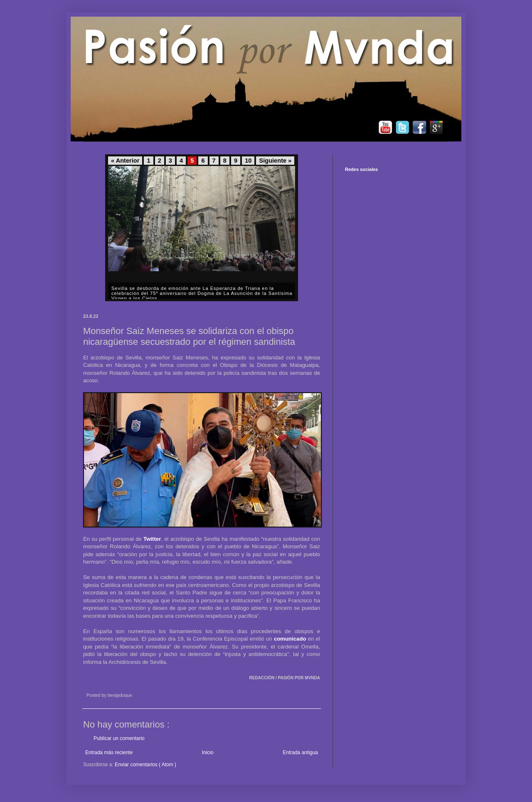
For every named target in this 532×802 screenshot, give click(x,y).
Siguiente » (275, 161)
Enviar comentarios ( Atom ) (145, 765)
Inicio (208, 752)
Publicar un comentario (119, 738)
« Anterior (125, 161)
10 (248, 161)
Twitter (152, 539)
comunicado (290, 639)
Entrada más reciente (109, 752)
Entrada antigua (300, 752)
